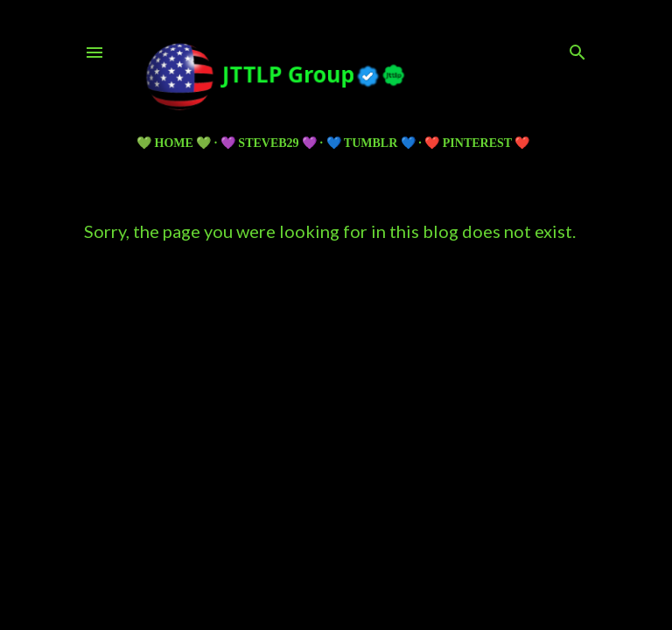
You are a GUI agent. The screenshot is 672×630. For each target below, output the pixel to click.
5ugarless (379, 551)
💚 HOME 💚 (174, 143)
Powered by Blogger (336, 518)
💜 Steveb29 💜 (269, 143)
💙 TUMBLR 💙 (371, 143)
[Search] (577, 49)
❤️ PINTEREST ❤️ (477, 143)
